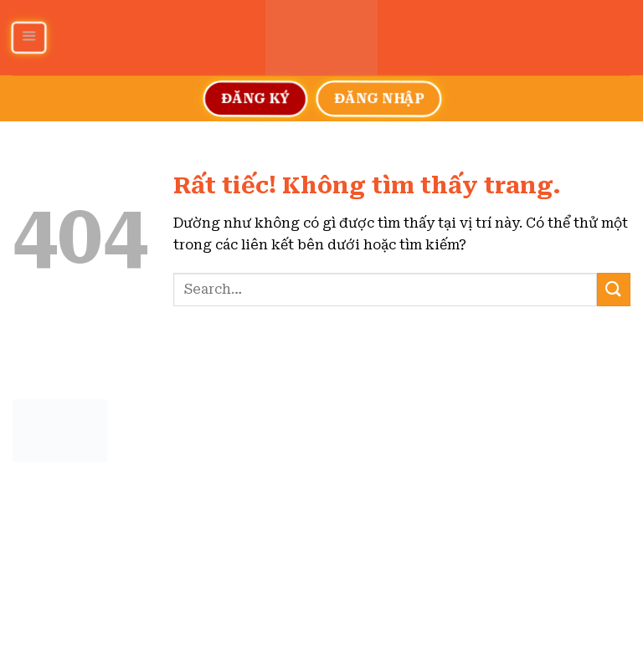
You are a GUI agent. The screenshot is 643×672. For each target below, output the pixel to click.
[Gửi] (614, 289)
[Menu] (28, 38)
